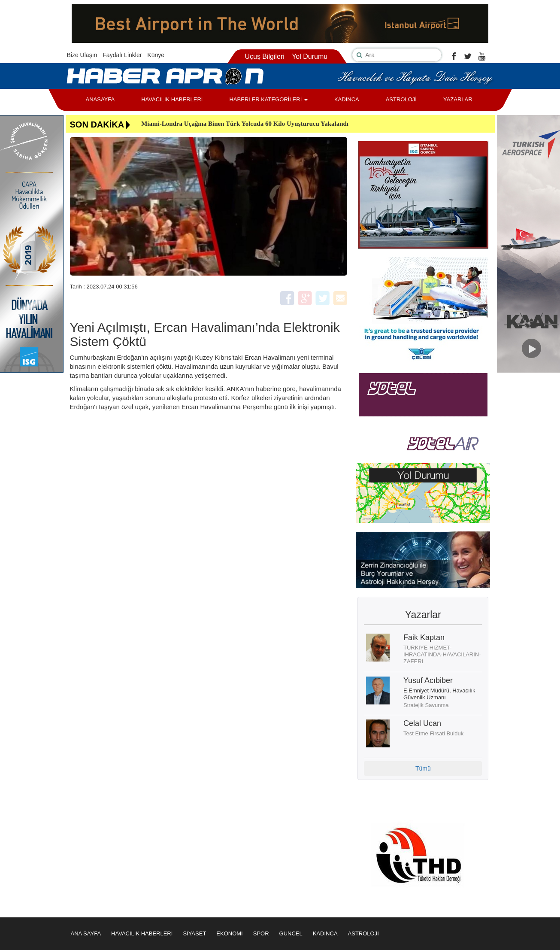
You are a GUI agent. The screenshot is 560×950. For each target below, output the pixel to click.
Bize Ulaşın (82, 55)
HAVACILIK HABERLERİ (172, 99)
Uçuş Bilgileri (264, 56)
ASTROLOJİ (401, 99)
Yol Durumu (310, 56)
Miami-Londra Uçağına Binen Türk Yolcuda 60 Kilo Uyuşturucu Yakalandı (245, 124)
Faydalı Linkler (122, 55)
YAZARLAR (458, 99)
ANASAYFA (100, 99)
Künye (156, 55)
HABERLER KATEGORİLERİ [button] (268, 99)
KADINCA (347, 99)
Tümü (423, 768)
